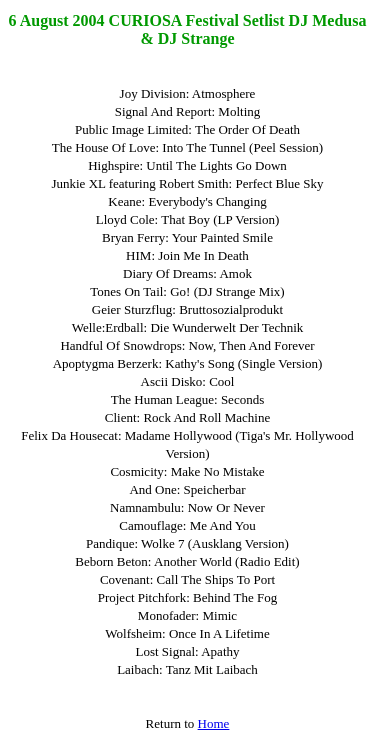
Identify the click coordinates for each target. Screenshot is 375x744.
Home (214, 723)
